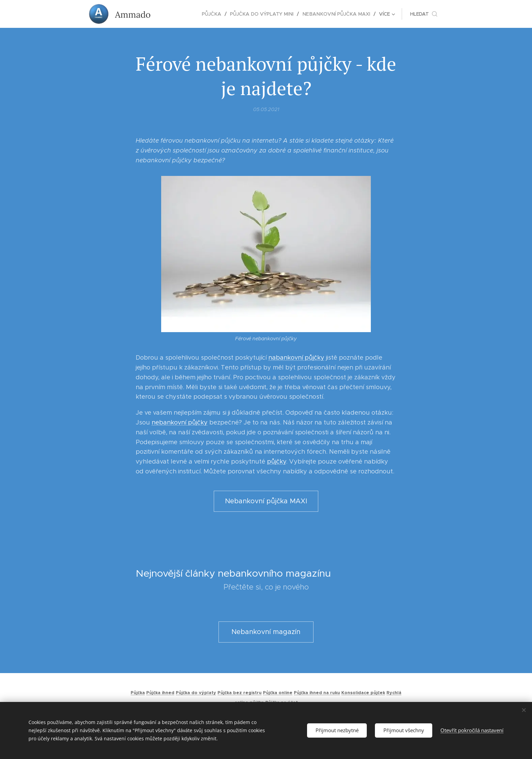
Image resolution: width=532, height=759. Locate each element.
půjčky (277, 462)
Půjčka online (278, 693)
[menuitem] (177, 14)
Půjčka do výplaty (196, 693)
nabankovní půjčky (296, 358)
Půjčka (138, 693)
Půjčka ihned (160, 693)
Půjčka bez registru (240, 693)
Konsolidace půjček (363, 693)
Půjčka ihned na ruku (317, 693)
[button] (424, 14)
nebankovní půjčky (180, 422)
